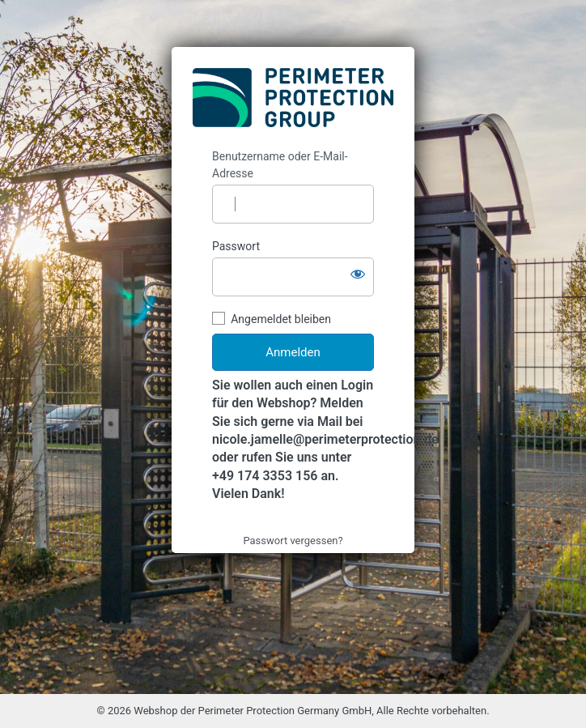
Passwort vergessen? (293, 541)
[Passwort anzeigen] (358, 274)
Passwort (236, 246)
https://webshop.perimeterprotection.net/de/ (293, 98)
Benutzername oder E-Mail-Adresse (280, 165)
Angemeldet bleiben (281, 319)
